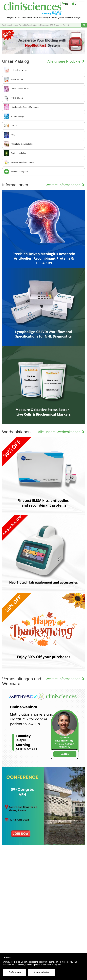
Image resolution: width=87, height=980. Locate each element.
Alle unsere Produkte (66, 61)
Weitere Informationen (65, 185)
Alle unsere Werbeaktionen (61, 432)
